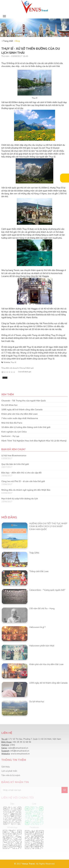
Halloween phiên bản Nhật (42, 646)
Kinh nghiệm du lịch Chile (14, 432)
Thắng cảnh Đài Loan (39, 571)
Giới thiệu (6, 767)
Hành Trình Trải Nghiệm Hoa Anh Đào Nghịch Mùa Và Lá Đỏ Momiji (34, 441)
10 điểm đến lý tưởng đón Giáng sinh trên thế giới (26, 427)
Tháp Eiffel (34, 553)
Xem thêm (8, 394)
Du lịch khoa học (9, 405)
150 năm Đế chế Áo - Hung (42, 609)
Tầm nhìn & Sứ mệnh (11, 775)
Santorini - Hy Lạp (10, 436)
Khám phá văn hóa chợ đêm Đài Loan (19, 414)
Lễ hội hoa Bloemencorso (14, 456)
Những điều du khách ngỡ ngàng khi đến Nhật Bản (26, 490)
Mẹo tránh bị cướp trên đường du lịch (20, 499)
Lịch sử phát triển (9, 771)
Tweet (5, 378)
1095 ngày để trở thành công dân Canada (22, 410)
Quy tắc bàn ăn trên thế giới (15, 464)
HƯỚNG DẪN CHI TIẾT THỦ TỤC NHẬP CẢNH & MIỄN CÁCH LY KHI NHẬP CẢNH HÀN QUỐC (48, 526)
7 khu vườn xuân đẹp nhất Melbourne (20, 418)
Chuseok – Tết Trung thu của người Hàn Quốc (24, 401)
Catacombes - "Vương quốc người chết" (47, 590)
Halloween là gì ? (37, 627)
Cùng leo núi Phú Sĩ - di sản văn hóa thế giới (23, 481)
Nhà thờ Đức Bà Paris (12, 423)
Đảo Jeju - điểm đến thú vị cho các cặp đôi (21, 473)
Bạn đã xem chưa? (13, 449)
